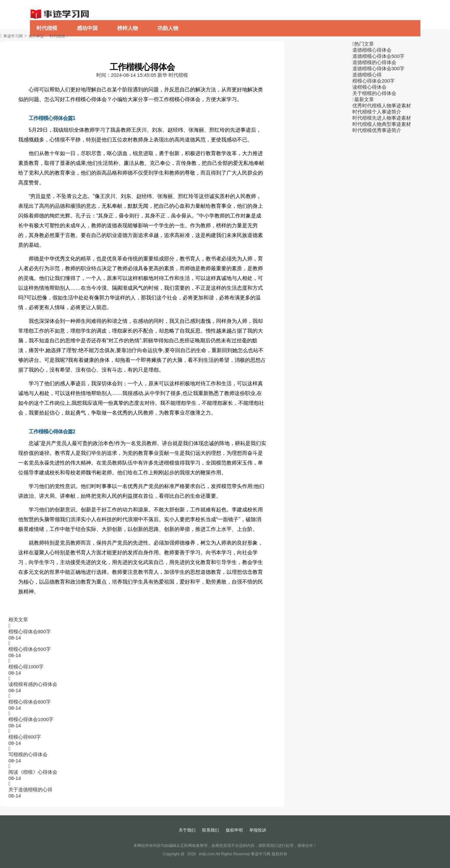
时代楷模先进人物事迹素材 (382, 118)
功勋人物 (168, 28)
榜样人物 (128, 28)
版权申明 (234, 830)
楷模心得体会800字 (30, 631)
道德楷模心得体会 (372, 50)
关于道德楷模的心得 (30, 789)
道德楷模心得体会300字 (378, 68)
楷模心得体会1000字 (31, 719)
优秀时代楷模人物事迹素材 (382, 105)
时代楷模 (47, 28)
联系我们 (211, 830)
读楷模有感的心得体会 (33, 684)
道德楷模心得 (367, 75)
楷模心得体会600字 (30, 702)
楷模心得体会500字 (30, 649)
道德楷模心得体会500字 (378, 56)
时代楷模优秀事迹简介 (377, 130)
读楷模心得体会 (369, 87)
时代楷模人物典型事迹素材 (382, 124)
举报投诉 (258, 830)
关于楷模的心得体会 (374, 93)
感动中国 (87, 28)
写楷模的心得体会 (28, 754)
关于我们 (187, 830)
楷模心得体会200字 (374, 81)
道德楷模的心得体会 (374, 62)
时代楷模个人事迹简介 (377, 112)
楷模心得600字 (25, 737)
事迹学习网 (13, 36)
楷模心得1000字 (26, 667)
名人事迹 (36, 36)
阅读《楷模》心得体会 (33, 772)
